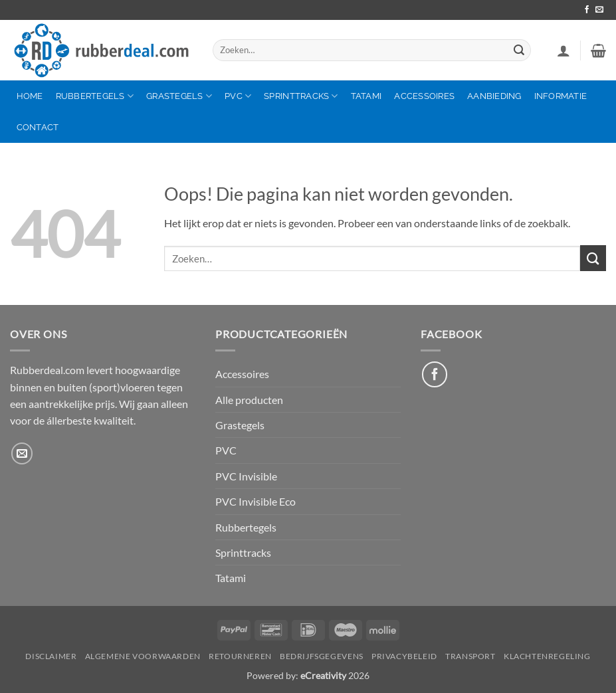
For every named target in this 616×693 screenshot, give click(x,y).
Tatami (366, 96)
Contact (38, 127)
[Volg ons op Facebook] (587, 10)
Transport (470, 656)
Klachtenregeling (547, 656)
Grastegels (179, 96)
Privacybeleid (404, 656)
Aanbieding (494, 96)
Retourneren (240, 656)
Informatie (561, 96)
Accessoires (424, 96)
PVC (238, 96)
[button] (564, 50)
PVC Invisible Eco (256, 501)
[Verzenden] (519, 50)
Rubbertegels (95, 96)
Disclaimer (51, 656)
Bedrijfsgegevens (322, 656)
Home (30, 96)
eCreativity (323, 675)
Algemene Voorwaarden (143, 656)
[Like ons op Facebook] (435, 374)
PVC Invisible (246, 476)
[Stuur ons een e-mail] (599, 10)
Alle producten (249, 400)
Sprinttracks (301, 96)
